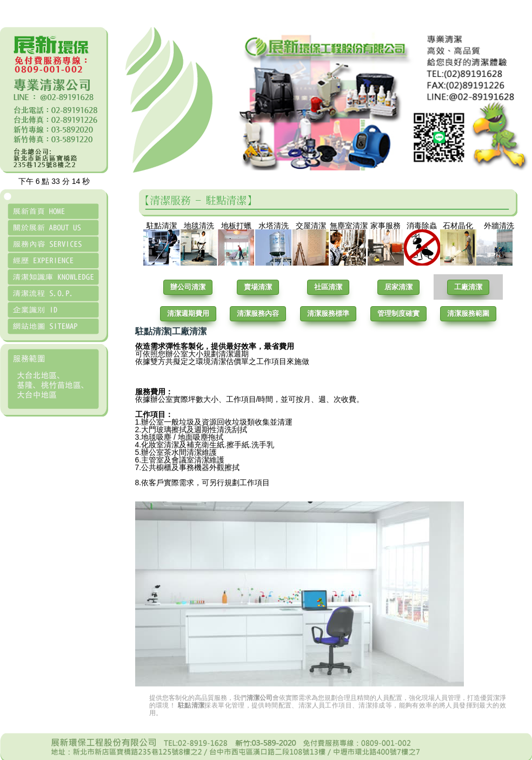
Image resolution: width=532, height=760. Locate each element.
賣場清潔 (258, 287)
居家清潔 (398, 287)
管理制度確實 (398, 313)
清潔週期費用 (188, 313)
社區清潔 (328, 287)
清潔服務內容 (258, 313)
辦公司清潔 (188, 287)
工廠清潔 (468, 287)
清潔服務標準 (328, 313)
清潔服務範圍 (468, 313)
